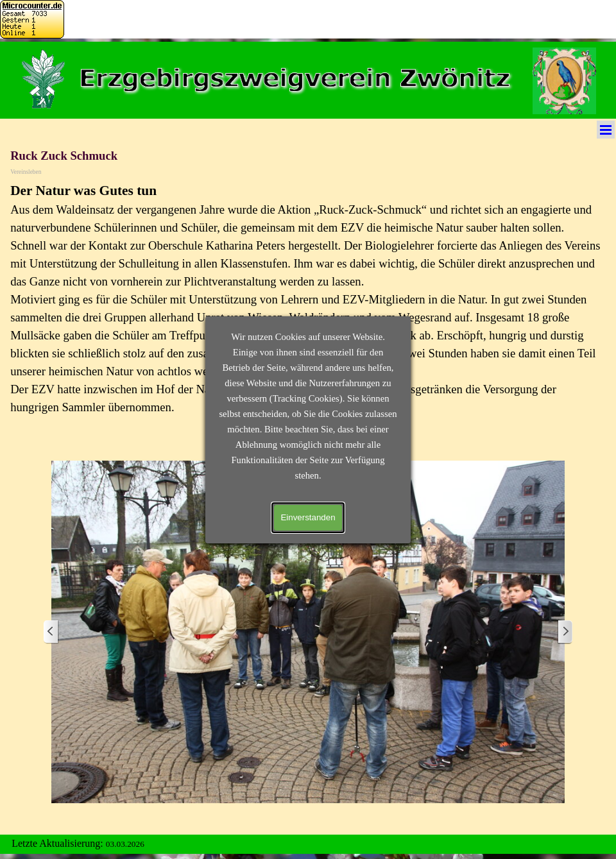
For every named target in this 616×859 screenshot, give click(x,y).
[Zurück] (51, 632)
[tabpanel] (308, 306)
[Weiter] (565, 632)
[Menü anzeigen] (606, 130)
